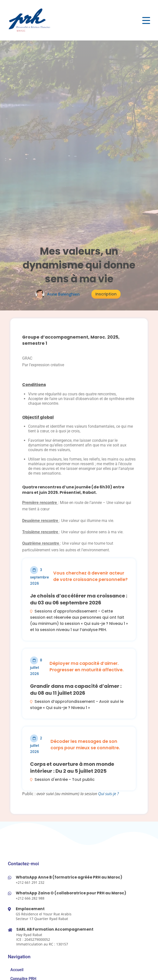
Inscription (106, 294)
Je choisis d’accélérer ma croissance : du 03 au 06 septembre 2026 (79, 599)
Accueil (17, 970)
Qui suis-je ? (108, 794)
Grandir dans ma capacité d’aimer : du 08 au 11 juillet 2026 (76, 690)
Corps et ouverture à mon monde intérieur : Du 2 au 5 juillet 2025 (72, 768)
